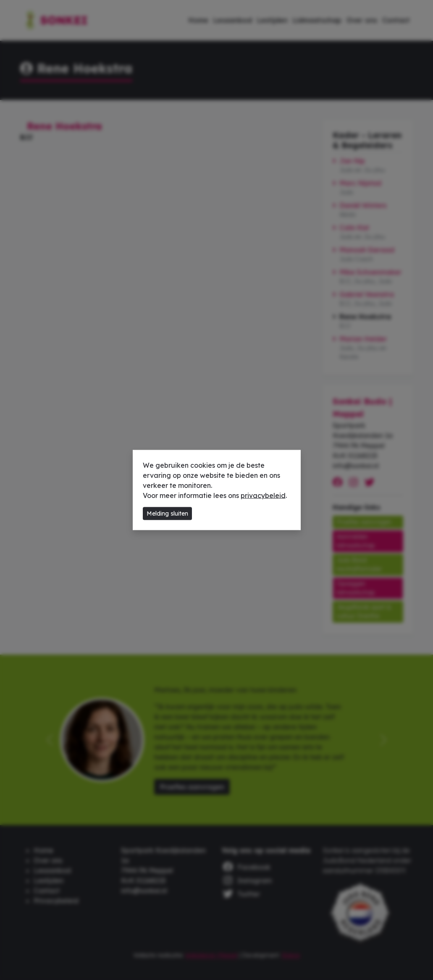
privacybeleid (263, 495)
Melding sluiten (167, 514)
